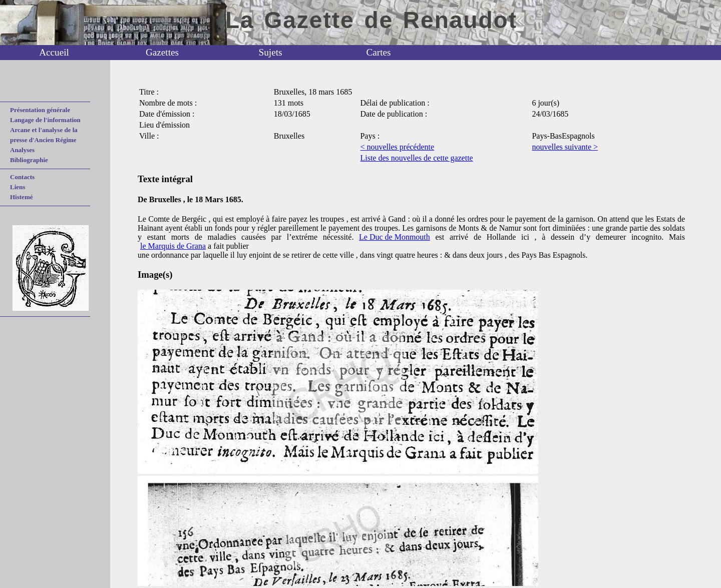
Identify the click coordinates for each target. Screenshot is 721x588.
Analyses (22, 150)
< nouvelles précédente (397, 147)
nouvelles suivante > (565, 147)
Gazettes (162, 52)
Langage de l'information (45, 120)
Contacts (22, 177)
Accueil (54, 52)
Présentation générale (40, 110)
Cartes (378, 52)
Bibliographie (29, 160)
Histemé (21, 197)
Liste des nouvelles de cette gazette (416, 158)
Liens (18, 187)
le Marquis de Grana (173, 246)
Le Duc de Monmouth (395, 237)
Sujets (271, 52)
